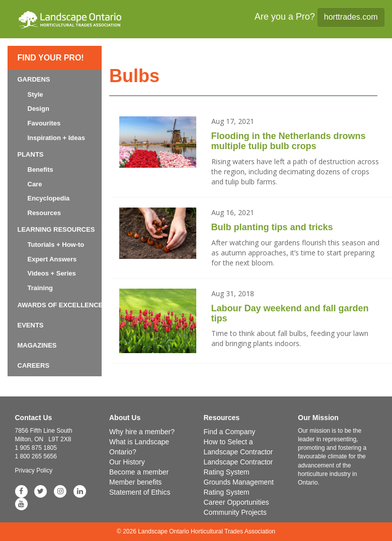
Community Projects (235, 512)
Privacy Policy (34, 470)
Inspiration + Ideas (57, 138)
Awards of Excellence (60, 305)
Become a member (139, 472)
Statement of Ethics (140, 492)
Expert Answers (52, 259)
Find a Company (230, 432)
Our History (127, 462)
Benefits (41, 170)
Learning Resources (56, 229)
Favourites (44, 123)
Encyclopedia (49, 198)
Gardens (34, 79)
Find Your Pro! (51, 58)
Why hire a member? (142, 432)
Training (41, 288)
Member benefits (135, 482)
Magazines (37, 345)
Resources (44, 213)
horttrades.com (351, 17)
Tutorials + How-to (56, 245)
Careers (34, 365)
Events (31, 325)
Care (35, 184)
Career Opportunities (237, 502)
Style (35, 94)
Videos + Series (52, 273)
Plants (31, 154)
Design (38, 109)
